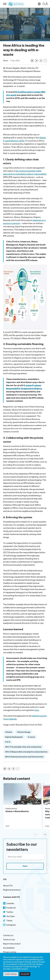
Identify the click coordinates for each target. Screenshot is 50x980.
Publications (11, 809)
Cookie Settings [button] (11, 974)
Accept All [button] (25, 974)
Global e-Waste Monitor (17, 811)
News (6, 61)
